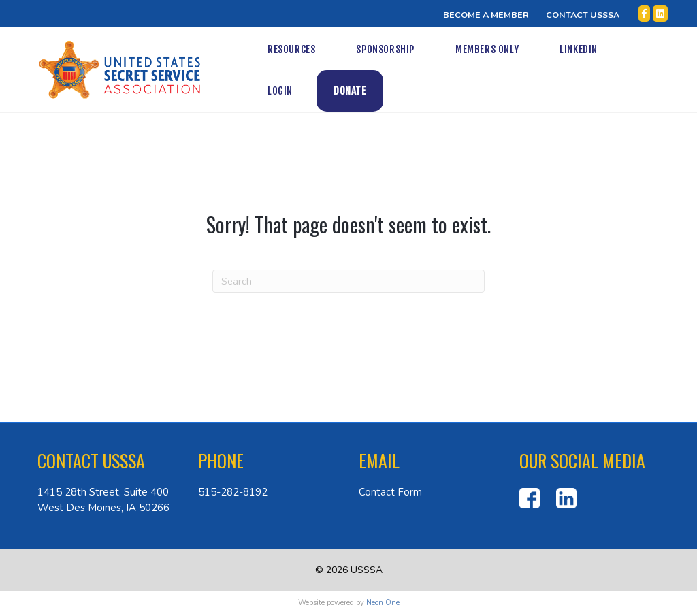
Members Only (486, 49)
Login (650, 49)
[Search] (348, 281)
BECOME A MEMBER (486, 15)
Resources (290, 49)
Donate (282, 91)
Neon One (383, 603)
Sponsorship (385, 49)
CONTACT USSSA (583, 15)
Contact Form (390, 492)
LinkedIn (578, 49)
